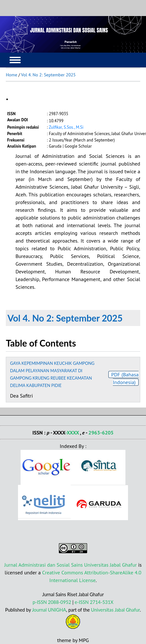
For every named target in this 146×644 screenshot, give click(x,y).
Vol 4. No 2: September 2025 (49, 75)
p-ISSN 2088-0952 (52, 602)
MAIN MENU (15, 60)
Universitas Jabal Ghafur (115, 610)
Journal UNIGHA (49, 610)
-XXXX (72, 433)
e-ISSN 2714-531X (94, 602)
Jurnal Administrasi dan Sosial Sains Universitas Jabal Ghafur (70, 565)
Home (11, 75)
